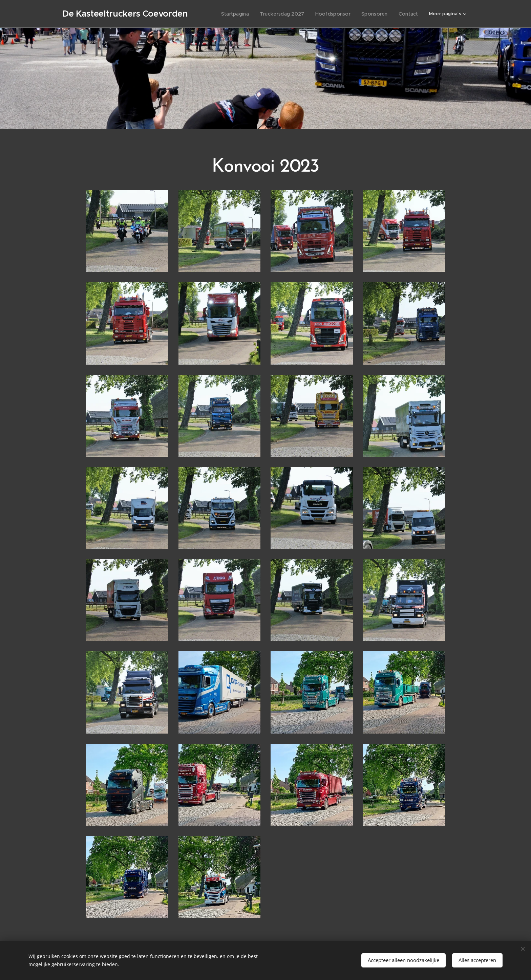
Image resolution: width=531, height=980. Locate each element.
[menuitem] (246, 14)
